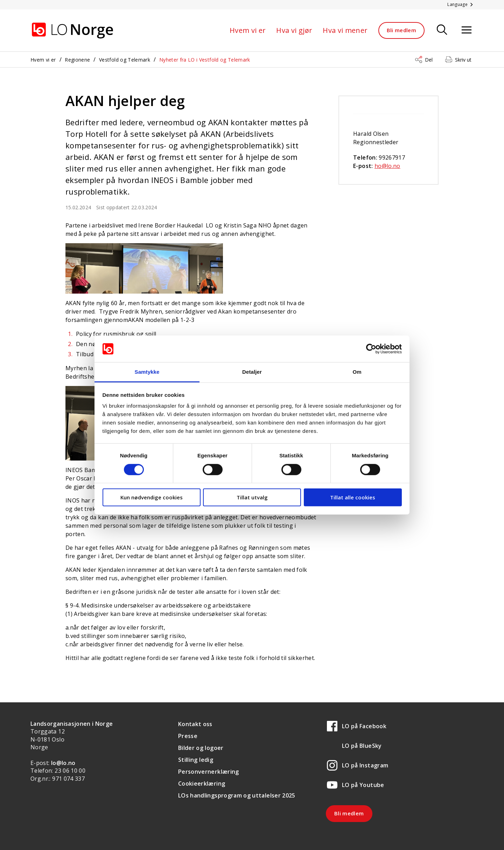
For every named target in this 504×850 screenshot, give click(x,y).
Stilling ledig (196, 760)
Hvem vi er (248, 30)
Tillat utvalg (252, 497)
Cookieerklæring (202, 784)
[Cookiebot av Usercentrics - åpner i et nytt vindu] (371, 349)
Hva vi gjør (294, 30)
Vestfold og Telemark (125, 60)
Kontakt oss (195, 724)
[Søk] (442, 30)
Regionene (77, 60)
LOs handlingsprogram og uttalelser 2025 (237, 795)
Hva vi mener (345, 30)
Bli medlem (402, 30)
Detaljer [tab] (252, 372)
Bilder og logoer (201, 748)
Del (429, 60)
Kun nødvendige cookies (152, 497)
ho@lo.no (387, 166)
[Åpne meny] (467, 30)
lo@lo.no (63, 763)
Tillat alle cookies (353, 497)
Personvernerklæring (209, 772)
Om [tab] (357, 372)
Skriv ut (463, 60)
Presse (188, 736)
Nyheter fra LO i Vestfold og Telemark (205, 60)
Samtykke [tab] (147, 372)
